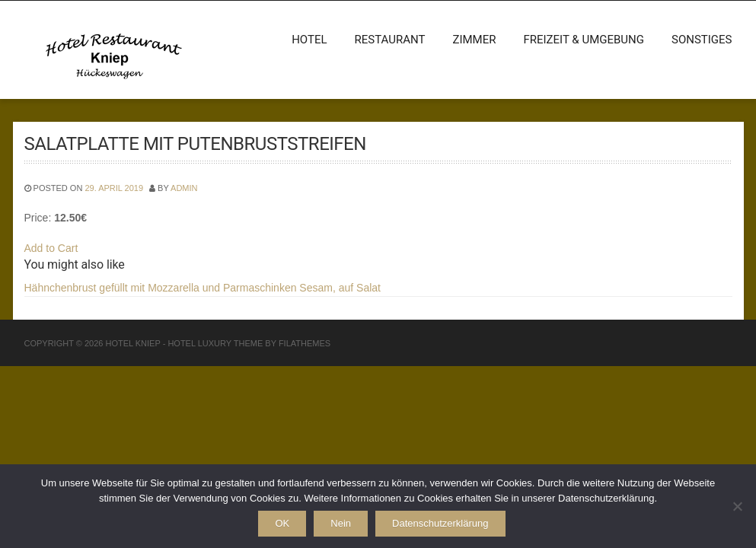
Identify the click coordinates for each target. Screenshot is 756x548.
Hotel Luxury (199, 343)
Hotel (309, 40)
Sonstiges (702, 40)
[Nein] (737, 506)
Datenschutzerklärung (440, 523)
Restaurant (390, 40)
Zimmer (474, 40)
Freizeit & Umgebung (584, 40)
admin (184, 188)
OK (282, 523)
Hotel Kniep (132, 343)
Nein (341, 523)
